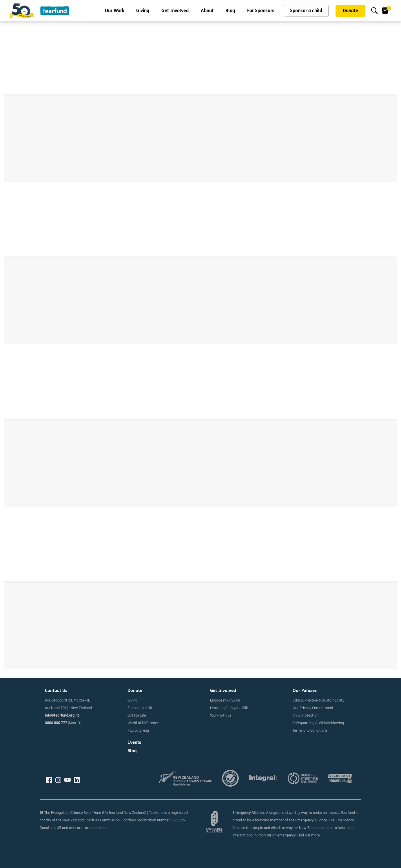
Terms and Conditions (310, 731)
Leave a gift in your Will (229, 708)
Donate (350, 11)
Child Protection (306, 716)
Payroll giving (138, 731)
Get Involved (175, 11)
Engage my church (225, 701)
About (207, 11)
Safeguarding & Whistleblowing (318, 723)
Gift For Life (137, 716)
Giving (143, 11)
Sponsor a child (306, 11)
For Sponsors (261, 11)
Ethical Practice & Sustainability (318, 701)
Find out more (309, 836)
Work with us (221, 716)
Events (134, 743)
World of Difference (143, 723)
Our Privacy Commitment (313, 708)
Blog (230, 11)
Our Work (115, 11)
